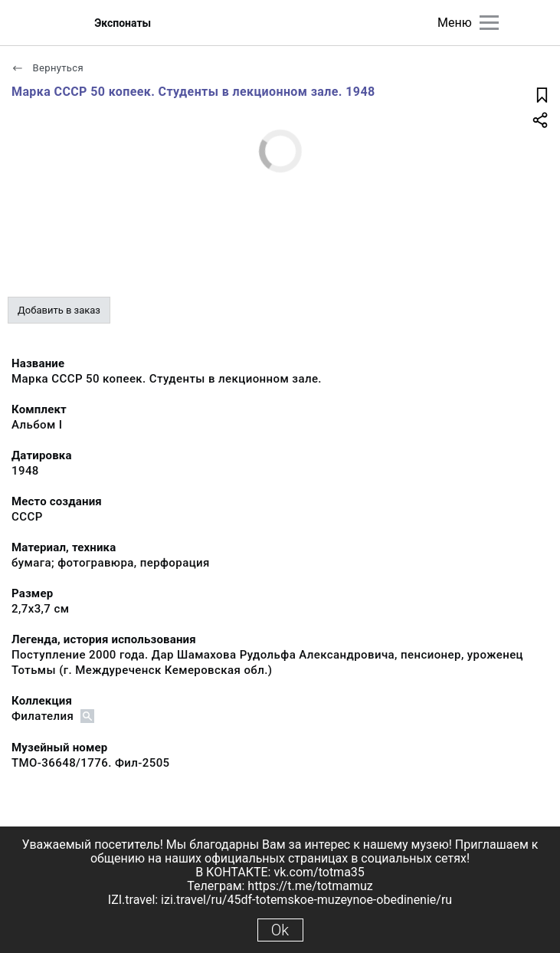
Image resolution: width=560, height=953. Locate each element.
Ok (280, 930)
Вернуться (47, 68)
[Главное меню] (489, 23)
